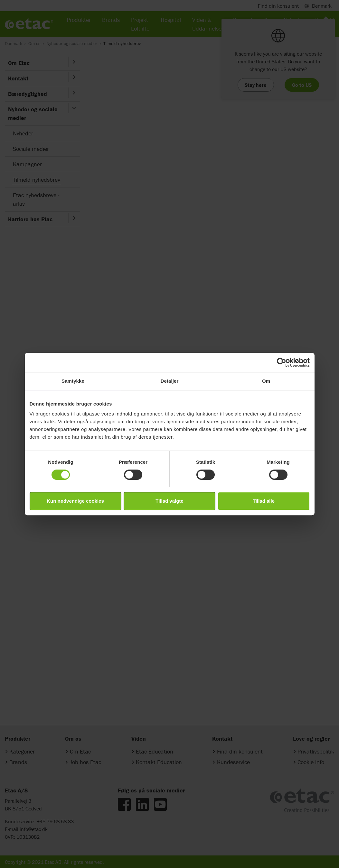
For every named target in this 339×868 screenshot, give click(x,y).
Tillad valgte (169, 501)
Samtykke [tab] (73, 381)
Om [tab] (266, 381)
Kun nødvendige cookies (75, 501)
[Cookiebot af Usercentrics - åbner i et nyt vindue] (282, 362)
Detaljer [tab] (170, 381)
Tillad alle (264, 501)
